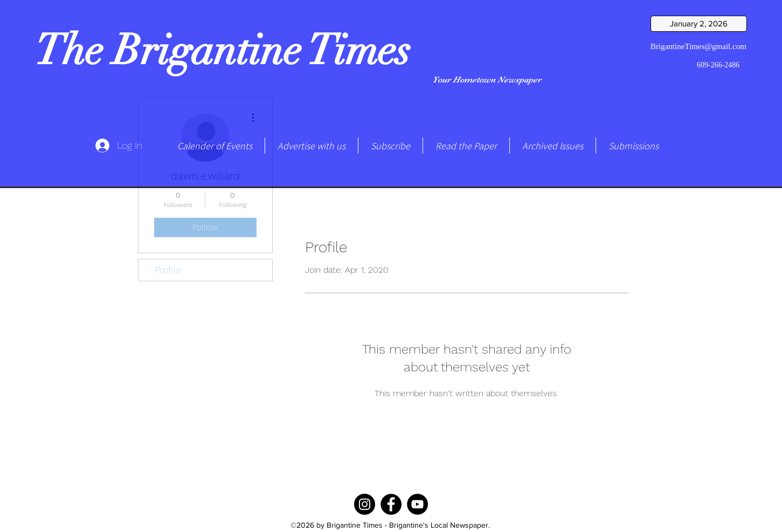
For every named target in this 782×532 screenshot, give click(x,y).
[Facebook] (391, 504)
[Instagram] (365, 504)
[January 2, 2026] (699, 24)
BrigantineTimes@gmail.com (698, 46)
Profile (168, 270)
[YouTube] (417, 504)
